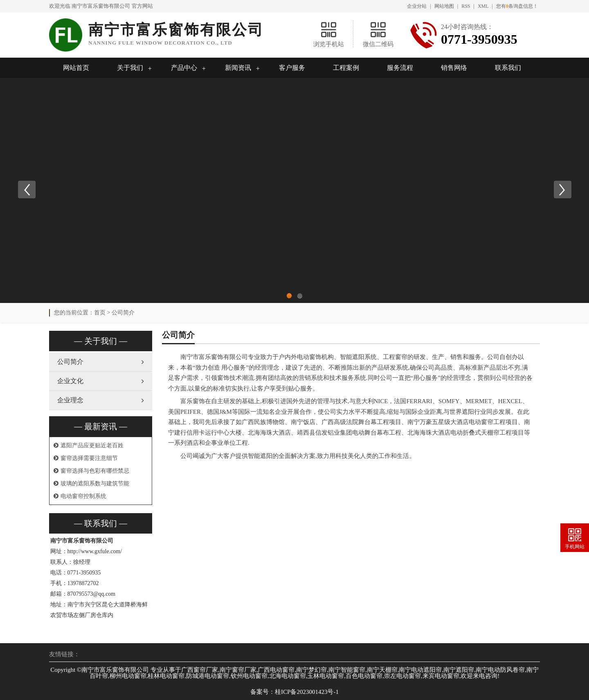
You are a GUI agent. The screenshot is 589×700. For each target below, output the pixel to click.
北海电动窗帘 (288, 676)
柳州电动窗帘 (128, 676)
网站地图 (444, 6)
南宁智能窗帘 (347, 670)
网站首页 (76, 68)
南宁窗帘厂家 (238, 670)
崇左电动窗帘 (402, 676)
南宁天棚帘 (382, 670)
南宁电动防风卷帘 (500, 670)
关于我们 (130, 68)
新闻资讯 (238, 68)
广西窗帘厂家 (200, 670)
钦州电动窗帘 (249, 676)
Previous (27, 190)
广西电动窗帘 (276, 670)
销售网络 (454, 68)
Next (562, 190)
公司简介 (123, 313)
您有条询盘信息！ (517, 6)
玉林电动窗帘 (326, 676)
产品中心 (184, 68)
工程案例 (346, 68)
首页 (100, 313)
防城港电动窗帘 (208, 676)
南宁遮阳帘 (459, 670)
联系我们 (508, 68)
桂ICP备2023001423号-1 (307, 692)
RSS (466, 6)
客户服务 (292, 68)
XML (483, 6)
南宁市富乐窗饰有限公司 (101, 6)
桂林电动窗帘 (166, 676)
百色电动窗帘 (364, 676)
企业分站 (417, 6)
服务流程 (400, 68)
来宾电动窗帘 (441, 676)
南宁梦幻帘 (311, 670)
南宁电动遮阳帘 (420, 670)
